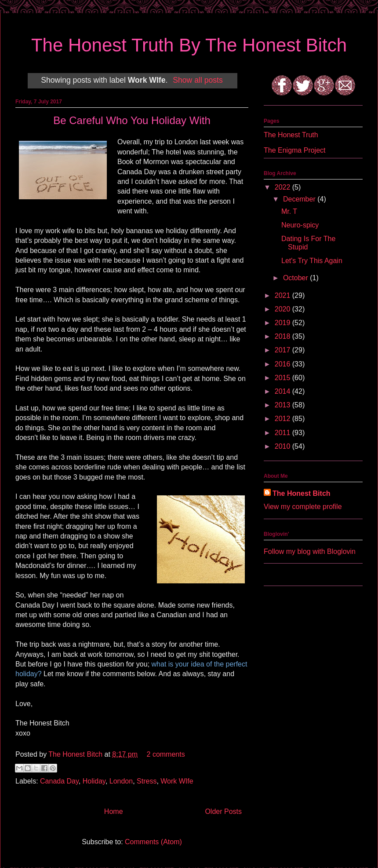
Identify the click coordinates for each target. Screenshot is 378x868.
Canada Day (59, 781)
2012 (283, 419)
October (296, 278)
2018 (283, 336)
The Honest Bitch (76, 754)
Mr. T (289, 211)
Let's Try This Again (312, 261)
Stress (147, 781)
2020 (283, 309)
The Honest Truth (291, 135)
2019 (283, 323)
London (121, 781)
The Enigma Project (295, 150)
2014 (283, 391)
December (300, 199)
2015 (283, 378)
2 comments (166, 754)
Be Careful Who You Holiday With (132, 120)
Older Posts (223, 811)
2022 (283, 187)
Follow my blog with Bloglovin (310, 551)
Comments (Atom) (153, 842)
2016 (283, 364)
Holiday (94, 781)
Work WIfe (177, 781)
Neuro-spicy (300, 225)
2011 (283, 433)
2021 (283, 295)
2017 (283, 350)
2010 (283, 446)
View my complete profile (303, 507)
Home (114, 811)
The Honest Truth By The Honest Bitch (189, 45)
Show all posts (198, 80)
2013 (283, 405)
